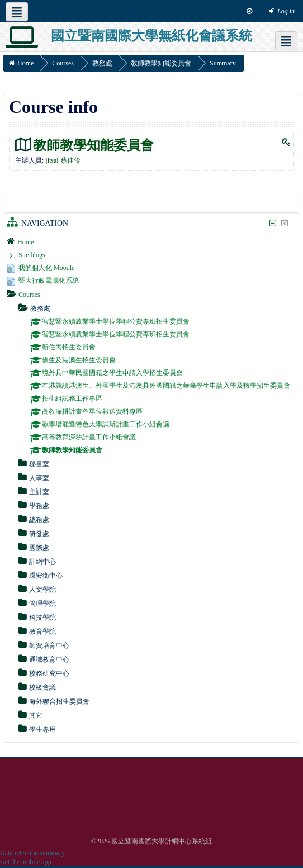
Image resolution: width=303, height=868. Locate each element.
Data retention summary (32, 853)
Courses (29, 295)
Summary (223, 63)
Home (25, 242)
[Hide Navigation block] (273, 223)
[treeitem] (151, 241)
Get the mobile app (26, 862)
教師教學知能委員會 (93, 145)
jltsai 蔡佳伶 (63, 160)
